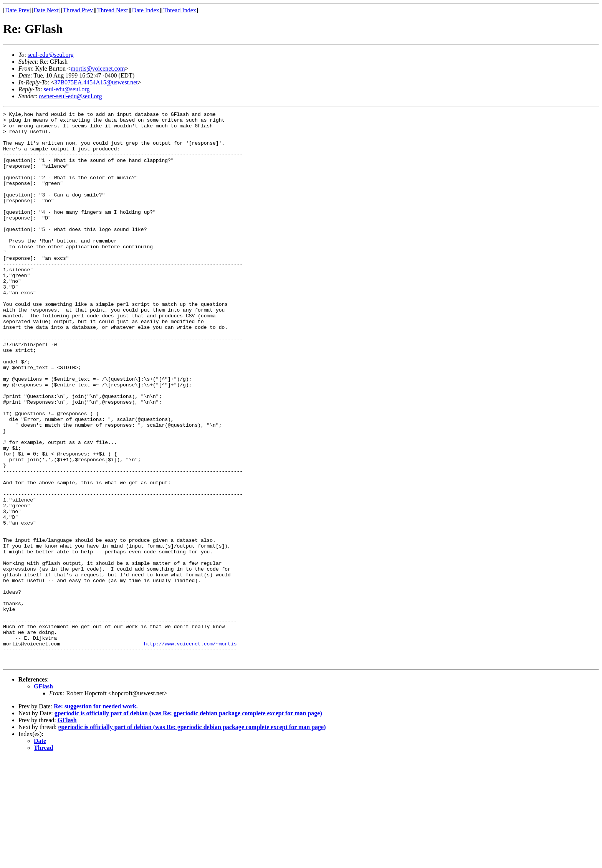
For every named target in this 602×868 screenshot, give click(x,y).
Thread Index (180, 10)
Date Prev (17, 10)
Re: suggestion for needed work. (96, 817)
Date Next (46, 10)
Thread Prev (78, 10)
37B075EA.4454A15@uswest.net (96, 82)
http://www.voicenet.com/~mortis (190, 751)
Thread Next (112, 10)
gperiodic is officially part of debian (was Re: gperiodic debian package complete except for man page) (188, 824)
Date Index (146, 10)
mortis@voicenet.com (98, 68)
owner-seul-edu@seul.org (70, 96)
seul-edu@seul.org (51, 55)
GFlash (43, 797)
